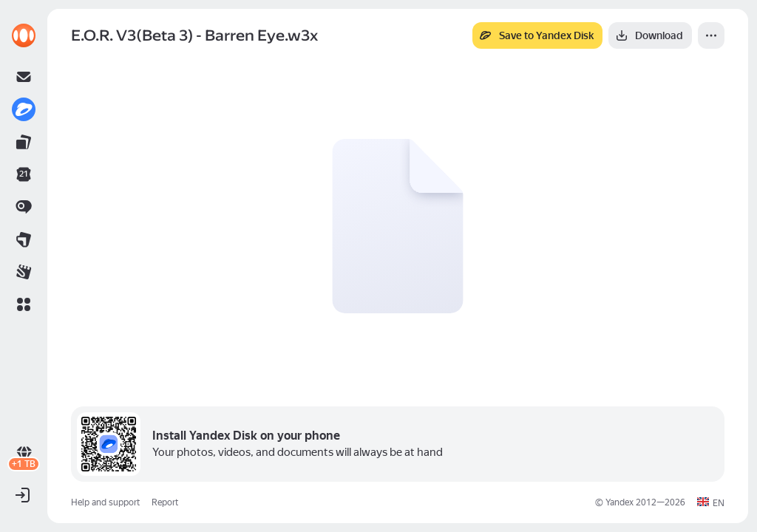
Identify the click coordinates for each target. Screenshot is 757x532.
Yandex (619, 502)
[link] (24, 35)
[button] (24, 304)
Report (165, 502)
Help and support (105, 502)
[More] (711, 35)
